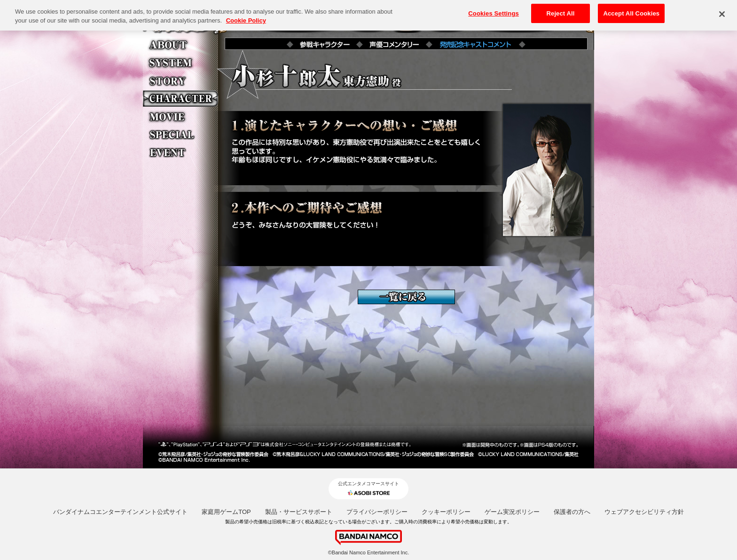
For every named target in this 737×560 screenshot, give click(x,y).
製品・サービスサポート (299, 512)
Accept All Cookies (631, 11)
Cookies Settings (494, 11)
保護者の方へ (572, 512)
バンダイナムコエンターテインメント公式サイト (120, 512)
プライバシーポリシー (377, 512)
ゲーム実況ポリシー (512, 512)
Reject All (561, 11)
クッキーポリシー (446, 512)
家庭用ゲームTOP (226, 512)
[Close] (722, 12)
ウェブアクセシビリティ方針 (644, 512)
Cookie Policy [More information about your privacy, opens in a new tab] (246, 18)
